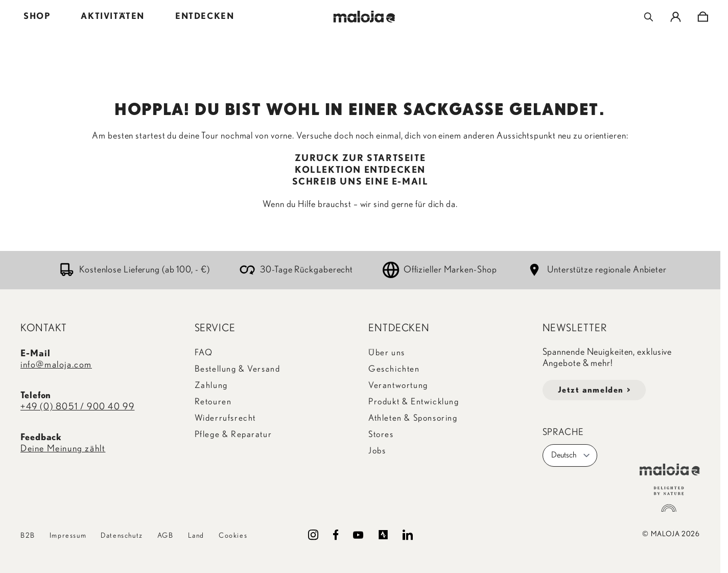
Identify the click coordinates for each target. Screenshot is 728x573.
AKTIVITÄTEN (113, 16)
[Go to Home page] (364, 17)
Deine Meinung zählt (63, 449)
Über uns (387, 352)
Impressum (68, 536)
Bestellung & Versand (238, 369)
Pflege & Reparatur (233, 434)
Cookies (233, 536)
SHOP (37, 16)
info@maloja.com (56, 365)
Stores (381, 434)
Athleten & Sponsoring (413, 418)
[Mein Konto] (676, 17)
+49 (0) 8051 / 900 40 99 (77, 407)
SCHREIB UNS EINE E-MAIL (360, 182)
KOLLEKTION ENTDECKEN (360, 170)
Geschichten (394, 369)
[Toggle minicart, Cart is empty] (703, 17)
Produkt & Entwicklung (414, 402)
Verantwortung (398, 385)
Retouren (213, 402)
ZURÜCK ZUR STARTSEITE (360, 158)
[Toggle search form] (649, 17)
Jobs (377, 451)
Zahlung (211, 385)
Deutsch (571, 455)
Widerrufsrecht (225, 418)
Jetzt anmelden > (594, 390)
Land (196, 536)
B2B (28, 536)
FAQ (204, 352)
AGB (166, 536)
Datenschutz (122, 536)
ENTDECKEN (205, 16)
